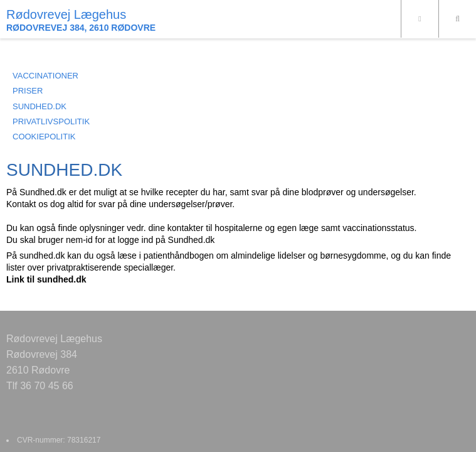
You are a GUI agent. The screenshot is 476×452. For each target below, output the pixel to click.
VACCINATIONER (45, 76)
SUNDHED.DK (40, 106)
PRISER (28, 91)
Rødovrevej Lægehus (66, 14)
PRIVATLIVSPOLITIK (51, 121)
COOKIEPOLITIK (44, 137)
